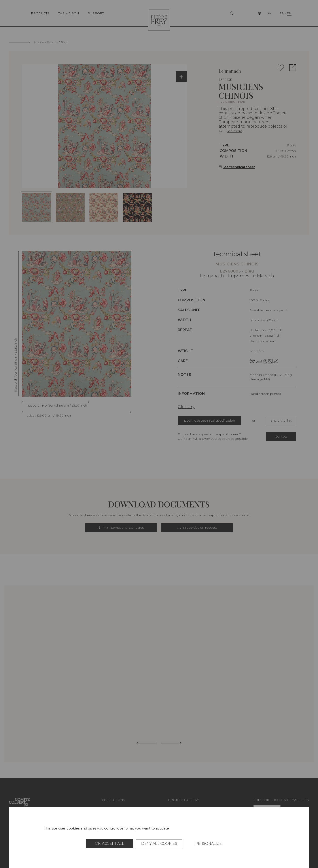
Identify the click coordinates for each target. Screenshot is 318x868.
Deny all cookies (159, 844)
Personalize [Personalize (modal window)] (208, 844)
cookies (73, 828)
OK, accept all (110, 844)
